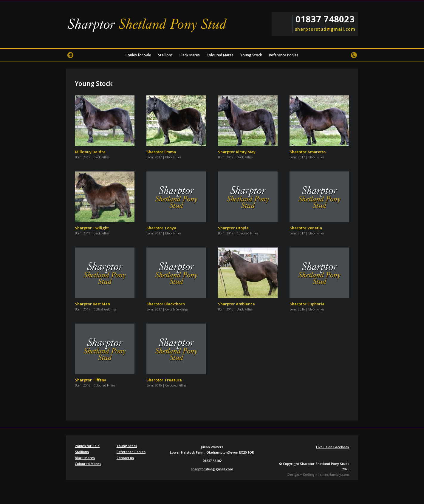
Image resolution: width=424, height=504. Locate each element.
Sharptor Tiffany (90, 380)
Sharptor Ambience (236, 304)
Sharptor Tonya (161, 228)
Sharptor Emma (161, 152)
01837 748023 (325, 19)
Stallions (165, 55)
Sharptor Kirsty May (237, 152)
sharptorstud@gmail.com (325, 29)
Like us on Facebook (333, 447)
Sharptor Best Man (92, 304)
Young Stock (251, 55)
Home (70, 55)
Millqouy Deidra (90, 152)
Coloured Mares (220, 55)
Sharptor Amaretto (308, 152)
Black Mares (190, 55)
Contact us (354, 55)
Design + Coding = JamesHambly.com (318, 474)
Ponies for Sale (138, 55)
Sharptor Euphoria (307, 304)
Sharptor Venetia (306, 228)
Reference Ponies (284, 55)
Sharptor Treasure (164, 380)
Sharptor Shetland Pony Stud (149, 25)
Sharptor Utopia (233, 228)
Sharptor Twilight (92, 228)
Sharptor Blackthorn (166, 304)
